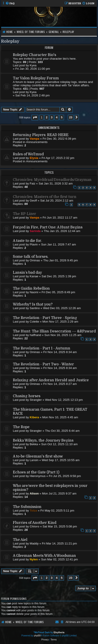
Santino (35, 308)
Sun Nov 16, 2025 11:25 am (63, 335)
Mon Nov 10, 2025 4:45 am (60, 417)
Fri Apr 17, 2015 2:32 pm (58, 158)
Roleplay (10, 41)
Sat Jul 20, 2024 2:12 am (57, 201)
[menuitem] (10, 3)
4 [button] (57, 117)
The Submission (27, 507)
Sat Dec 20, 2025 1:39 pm (59, 276)
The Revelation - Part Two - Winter (43, 364)
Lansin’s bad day (27, 273)
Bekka (34, 444)
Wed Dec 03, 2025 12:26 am (62, 308)
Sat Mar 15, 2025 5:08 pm (60, 526)
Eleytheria (59, 632)
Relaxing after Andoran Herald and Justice (51, 380)
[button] (35, 118)
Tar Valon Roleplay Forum (36, 78)
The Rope (21, 427)
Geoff (33, 201)
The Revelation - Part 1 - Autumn (42, 348)
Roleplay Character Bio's (34, 55)
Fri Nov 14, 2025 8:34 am (60, 352)
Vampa (35, 139)
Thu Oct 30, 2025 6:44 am (62, 431)
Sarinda (35, 231)
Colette (34, 322)
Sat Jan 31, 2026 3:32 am (56, 183)
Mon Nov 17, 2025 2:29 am (60, 322)
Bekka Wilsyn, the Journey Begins (43, 440)
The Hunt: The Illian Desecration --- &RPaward (54, 331)
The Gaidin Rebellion (31, 288)
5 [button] (62, 117)
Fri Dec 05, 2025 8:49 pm (58, 292)
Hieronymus (38, 476)
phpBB (37, 636)
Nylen (34, 559)
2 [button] (47, 117)
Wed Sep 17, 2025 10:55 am (61, 460)
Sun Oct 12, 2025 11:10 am (59, 444)
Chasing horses (27, 396)
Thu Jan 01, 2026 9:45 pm (61, 260)
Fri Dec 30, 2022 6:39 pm (59, 139)
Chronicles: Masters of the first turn (45, 197)
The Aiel (20, 540)
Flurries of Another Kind (35, 523)
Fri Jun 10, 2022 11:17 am (60, 218)
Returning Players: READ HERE (41, 135)
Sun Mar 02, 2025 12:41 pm (59, 559)
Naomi (34, 292)
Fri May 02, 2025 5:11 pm (57, 511)
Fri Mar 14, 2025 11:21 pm (59, 543)
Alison (34, 493)
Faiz (33, 183)
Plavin (34, 244)
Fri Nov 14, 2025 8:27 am (60, 384)
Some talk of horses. (31, 257)
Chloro (35, 526)
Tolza (33, 511)
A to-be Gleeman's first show (38, 456)
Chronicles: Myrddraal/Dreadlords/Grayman (52, 180)
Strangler (36, 400)
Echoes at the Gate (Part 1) (36, 472)
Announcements (37, 142)
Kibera (34, 417)
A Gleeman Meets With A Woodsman (44, 556)
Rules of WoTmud (28, 154)
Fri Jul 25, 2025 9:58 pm (65, 476)
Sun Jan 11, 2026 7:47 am (58, 244)
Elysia (34, 158)
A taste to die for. (27, 241)
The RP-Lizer (24, 214)
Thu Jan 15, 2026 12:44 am (62, 231)
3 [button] (52, 117)
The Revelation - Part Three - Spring (45, 318)
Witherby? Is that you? (33, 304)
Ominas (35, 260)
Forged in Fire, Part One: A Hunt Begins (48, 227)
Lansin (34, 460)
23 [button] (71, 117)
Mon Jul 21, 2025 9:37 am (59, 493)
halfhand (35, 335)
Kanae (34, 276)
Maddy (34, 543)
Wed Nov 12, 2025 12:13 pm (64, 400)
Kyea (33, 65)
